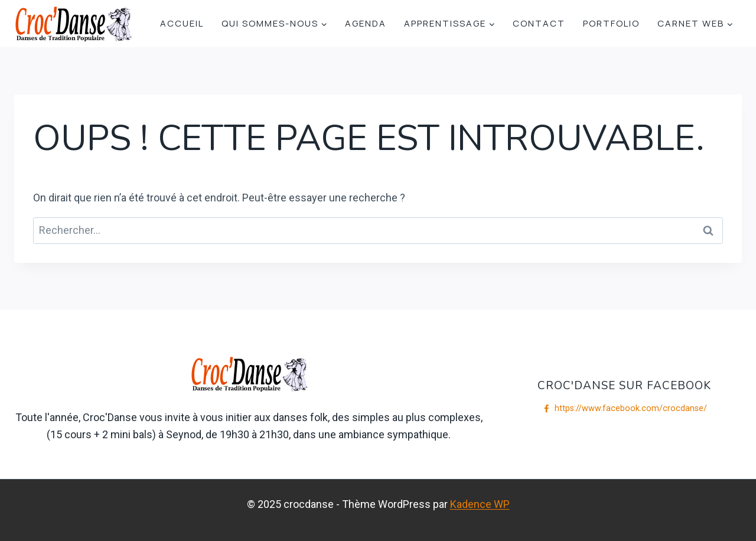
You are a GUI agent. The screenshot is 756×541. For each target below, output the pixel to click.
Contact (539, 23)
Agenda (366, 23)
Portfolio (611, 23)
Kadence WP (480, 504)
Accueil (182, 23)
